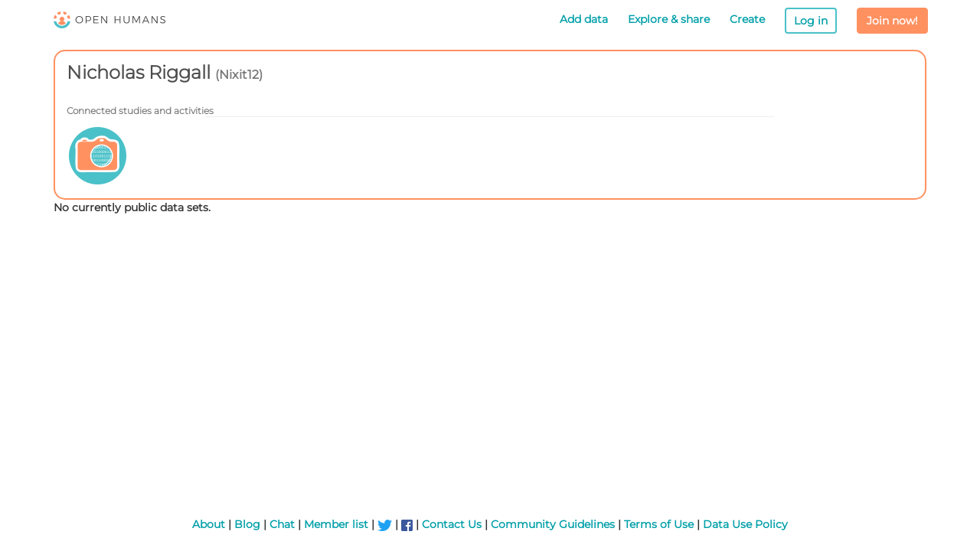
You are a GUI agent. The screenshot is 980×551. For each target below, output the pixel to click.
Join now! (892, 21)
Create (747, 19)
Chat (282, 524)
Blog (247, 524)
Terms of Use (659, 524)
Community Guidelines (553, 524)
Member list (336, 524)
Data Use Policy (745, 524)
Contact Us (452, 524)
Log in (811, 21)
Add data (584, 19)
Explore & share (669, 19)
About (209, 524)
